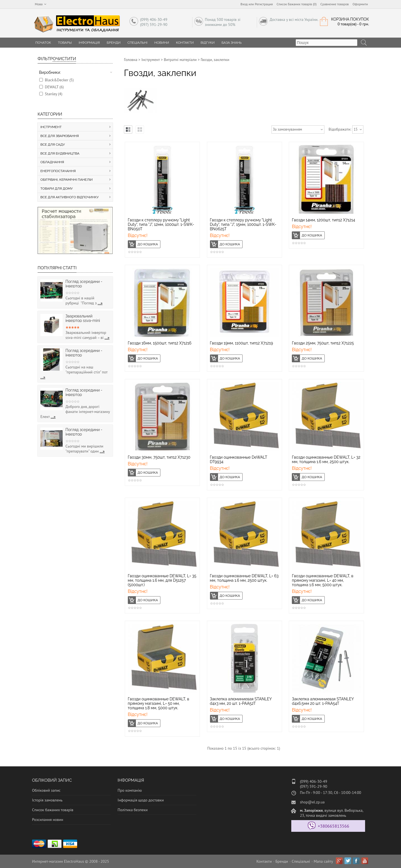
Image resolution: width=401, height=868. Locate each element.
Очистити (64, 59)
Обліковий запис (46, 790)
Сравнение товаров (335, 4)
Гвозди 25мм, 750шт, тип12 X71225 (323, 343)
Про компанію (130, 790)
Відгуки (207, 43)
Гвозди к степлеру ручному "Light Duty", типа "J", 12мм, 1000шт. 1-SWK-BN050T (161, 224)
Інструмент (151, 60)
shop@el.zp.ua (312, 802)
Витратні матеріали (180, 60)
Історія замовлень (47, 800)
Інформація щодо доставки (141, 800)
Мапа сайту (323, 861)
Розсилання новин (48, 820)
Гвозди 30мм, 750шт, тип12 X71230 (159, 457)
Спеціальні (138, 43)
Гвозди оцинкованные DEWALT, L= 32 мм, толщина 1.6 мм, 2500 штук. (326, 459)
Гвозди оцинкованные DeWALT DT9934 (239, 459)
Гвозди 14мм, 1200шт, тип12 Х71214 (323, 220)
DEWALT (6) (54, 87)
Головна (131, 60)
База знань (232, 43)
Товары (65, 43)
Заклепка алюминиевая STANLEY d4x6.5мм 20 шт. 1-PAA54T (323, 701)
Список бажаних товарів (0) (297, 4)
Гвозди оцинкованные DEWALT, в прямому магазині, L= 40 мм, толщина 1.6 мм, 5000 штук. (323, 580)
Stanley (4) (54, 94)
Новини (162, 43)
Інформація (89, 43)
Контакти (185, 43)
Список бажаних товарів (53, 810)
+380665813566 (333, 826)
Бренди (114, 43)
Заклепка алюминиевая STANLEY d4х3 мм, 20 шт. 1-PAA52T (241, 701)
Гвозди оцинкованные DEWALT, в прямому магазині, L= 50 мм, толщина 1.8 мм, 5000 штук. (159, 703)
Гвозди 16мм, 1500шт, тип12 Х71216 (160, 343)
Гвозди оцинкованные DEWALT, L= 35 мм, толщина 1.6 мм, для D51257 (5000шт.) (162, 580)
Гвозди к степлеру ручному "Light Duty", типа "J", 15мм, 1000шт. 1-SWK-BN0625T (243, 224)
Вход (244, 4)
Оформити (360, 4)
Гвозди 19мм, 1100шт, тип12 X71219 (242, 343)
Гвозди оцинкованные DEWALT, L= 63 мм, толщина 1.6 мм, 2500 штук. (244, 578)
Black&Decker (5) (59, 80)
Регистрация (264, 4)
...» (100, 303)
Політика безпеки (133, 810)
